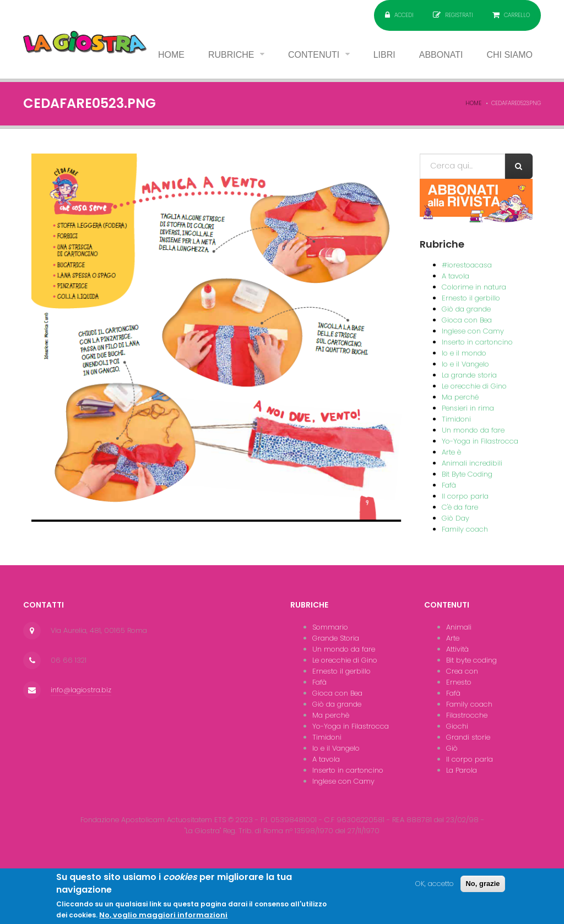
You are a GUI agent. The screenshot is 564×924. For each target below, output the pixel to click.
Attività (457, 649)
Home (171, 55)
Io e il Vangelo (465, 364)
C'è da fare (460, 507)
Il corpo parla (465, 496)
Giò (452, 748)
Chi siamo (509, 55)
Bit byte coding (471, 660)
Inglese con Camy (473, 331)
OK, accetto (435, 889)
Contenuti (315, 55)
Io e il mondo (464, 353)
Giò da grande (466, 309)
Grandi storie (468, 737)
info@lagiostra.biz (81, 690)
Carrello (517, 15)
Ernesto (459, 682)
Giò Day (455, 518)
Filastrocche (467, 715)
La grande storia (469, 375)
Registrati (459, 15)
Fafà (449, 485)
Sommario (330, 627)
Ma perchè (331, 715)
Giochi (457, 726)
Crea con (462, 671)
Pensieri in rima (468, 408)
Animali (459, 627)
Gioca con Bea (467, 320)
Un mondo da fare (473, 430)
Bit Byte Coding (467, 474)
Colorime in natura (474, 287)
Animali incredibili (472, 463)
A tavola (455, 276)
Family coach (465, 529)
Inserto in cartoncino (477, 342)
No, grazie (482, 889)
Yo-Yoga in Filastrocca (480, 441)
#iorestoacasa (467, 265)
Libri (384, 55)
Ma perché (460, 397)
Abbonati (441, 55)
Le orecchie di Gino (474, 386)
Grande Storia (336, 638)
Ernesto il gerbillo (471, 298)
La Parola (462, 770)
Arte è (451, 452)
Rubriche (232, 55)
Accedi (404, 15)
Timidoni (456, 419)
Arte (453, 638)
